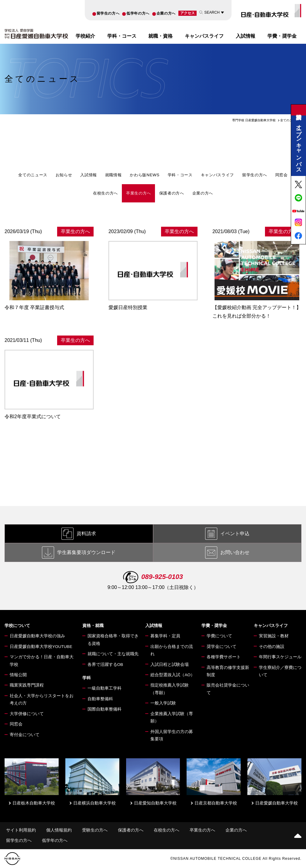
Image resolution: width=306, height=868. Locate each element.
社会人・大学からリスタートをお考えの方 (42, 699)
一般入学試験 (163, 703)
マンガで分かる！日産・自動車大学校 (42, 661)
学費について (219, 636)
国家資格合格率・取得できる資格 (113, 640)
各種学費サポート (224, 657)
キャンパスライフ (204, 36)
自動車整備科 (100, 699)
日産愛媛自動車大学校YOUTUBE (41, 647)
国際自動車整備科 (105, 709)
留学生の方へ (108, 13)
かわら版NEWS (145, 175)
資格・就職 (93, 626)
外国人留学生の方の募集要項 (172, 735)
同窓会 (282, 175)
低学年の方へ (138, 13)
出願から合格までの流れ (172, 650)
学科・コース (122, 36)
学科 (87, 678)
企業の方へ (166, 13)
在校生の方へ (105, 193)
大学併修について (27, 714)
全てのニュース (33, 175)
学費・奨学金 (282, 36)
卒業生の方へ (139, 193)
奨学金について (222, 647)
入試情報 (246, 36)
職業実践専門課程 (27, 685)
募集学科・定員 (165, 636)
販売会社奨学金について (228, 689)
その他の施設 (272, 647)
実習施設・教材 (274, 636)
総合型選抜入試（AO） (173, 675)
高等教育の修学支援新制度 (228, 671)
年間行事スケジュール (280, 657)
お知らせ (64, 175)
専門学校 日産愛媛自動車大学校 (254, 120)
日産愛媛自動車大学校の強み (37, 636)
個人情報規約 (59, 830)
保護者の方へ (172, 193)
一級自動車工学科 (105, 688)
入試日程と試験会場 (170, 665)
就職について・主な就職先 (113, 654)
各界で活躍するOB (105, 665)
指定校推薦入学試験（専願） (170, 689)
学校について (17, 626)
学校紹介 (85, 36)
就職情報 (113, 175)
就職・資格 (160, 36)
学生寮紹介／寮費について (280, 671)
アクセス (187, 13)
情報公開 (18, 675)
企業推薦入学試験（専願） (172, 717)
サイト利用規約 (21, 830)
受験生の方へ (95, 830)
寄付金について (25, 735)
